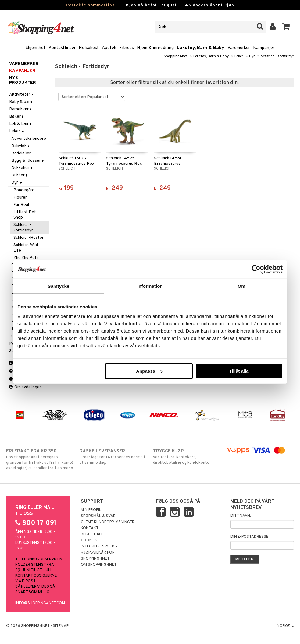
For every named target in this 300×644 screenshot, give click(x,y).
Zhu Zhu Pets (26, 258)
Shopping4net (176, 56)
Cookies (89, 540)
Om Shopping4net (99, 565)
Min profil (91, 510)
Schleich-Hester (29, 238)
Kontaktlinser (62, 48)
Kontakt (90, 528)
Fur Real (21, 205)
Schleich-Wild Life (26, 248)
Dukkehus (22, 168)
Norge (285, 626)
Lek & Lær (21, 124)
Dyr (252, 56)
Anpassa (149, 371)
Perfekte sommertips (90, 5)
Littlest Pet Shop (25, 215)
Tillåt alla (239, 371)
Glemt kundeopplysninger (108, 522)
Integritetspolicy (99, 547)
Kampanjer (264, 48)
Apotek (109, 48)
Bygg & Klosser (28, 161)
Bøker (17, 116)
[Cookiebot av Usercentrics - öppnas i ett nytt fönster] (256, 269)
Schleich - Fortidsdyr (277, 56)
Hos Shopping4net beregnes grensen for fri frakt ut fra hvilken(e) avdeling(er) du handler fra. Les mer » (40, 459)
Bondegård (24, 190)
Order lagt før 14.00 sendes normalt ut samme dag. (113, 457)
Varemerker (239, 48)
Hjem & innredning (155, 48)
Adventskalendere (29, 139)
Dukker (20, 175)
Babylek (21, 146)
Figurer (20, 197)
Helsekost (89, 48)
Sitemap (61, 626)
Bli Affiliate (93, 534)
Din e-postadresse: (250, 537)
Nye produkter (23, 80)
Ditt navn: (241, 516)
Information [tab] (150, 286)
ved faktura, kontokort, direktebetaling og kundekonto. (187, 457)
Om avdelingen (25, 387)
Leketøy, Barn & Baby (201, 48)
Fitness (127, 48)
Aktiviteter (22, 95)
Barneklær (21, 109)
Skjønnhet (36, 48)
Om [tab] (241, 286)
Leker (239, 56)
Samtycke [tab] (59, 286)
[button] (286, 27)
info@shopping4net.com (40, 603)
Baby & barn (23, 102)
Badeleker (21, 153)
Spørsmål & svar (98, 516)
